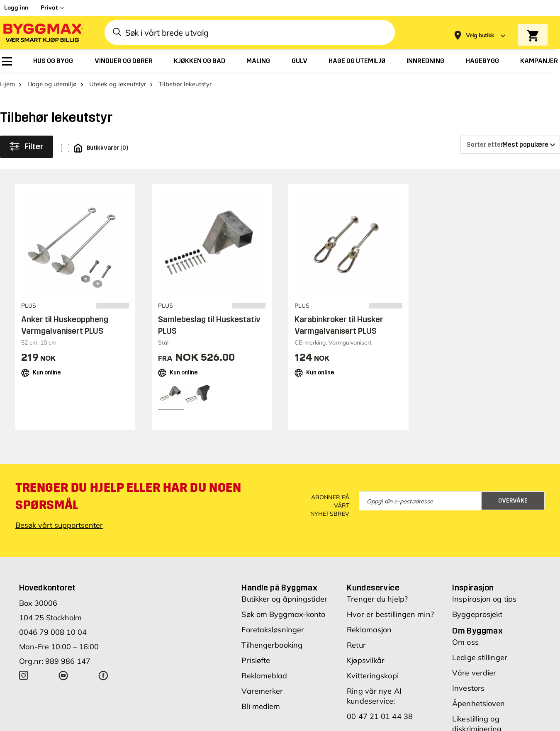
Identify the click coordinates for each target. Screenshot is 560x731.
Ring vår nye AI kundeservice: (374, 696)
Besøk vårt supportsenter (59, 525)
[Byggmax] (42, 33)
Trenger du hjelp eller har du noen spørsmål (128, 496)
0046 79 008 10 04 (53, 632)
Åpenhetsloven (478, 703)
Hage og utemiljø (52, 84)
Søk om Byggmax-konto (283, 614)
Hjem (7, 84)
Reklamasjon (369, 630)
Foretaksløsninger (273, 630)
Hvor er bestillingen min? (390, 614)
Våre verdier (474, 673)
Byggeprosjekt (477, 614)
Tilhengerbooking (272, 645)
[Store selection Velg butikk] (480, 35)
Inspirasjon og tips (484, 599)
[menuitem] (7, 61)
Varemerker (262, 691)
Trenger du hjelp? (377, 599)
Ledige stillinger (480, 657)
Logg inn (16, 7)
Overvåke (513, 501)
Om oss (465, 642)
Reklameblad (264, 676)
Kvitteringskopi (373, 676)
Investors (468, 688)
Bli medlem (261, 706)
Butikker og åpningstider (284, 599)
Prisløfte (256, 660)
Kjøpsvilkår (366, 660)
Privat (49, 7)
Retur (356, 645)
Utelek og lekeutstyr (118, 84)
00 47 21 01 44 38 (380, 716)
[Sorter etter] (510, 145)
